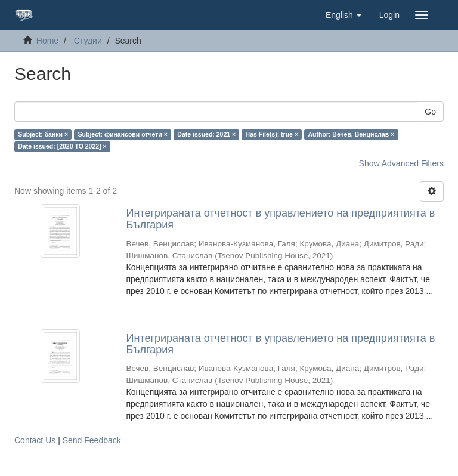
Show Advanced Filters (401, 163)
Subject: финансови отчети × (123, 134)
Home (47, 41)
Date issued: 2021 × (206, 134)
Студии (88, 41)
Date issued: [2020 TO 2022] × (62, 146)
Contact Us (35, 440)
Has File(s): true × (272, 134)
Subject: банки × (43, 134)
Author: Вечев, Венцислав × (352, 134)
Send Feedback (92, 440)
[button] (343, 15)
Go (430, 112)
